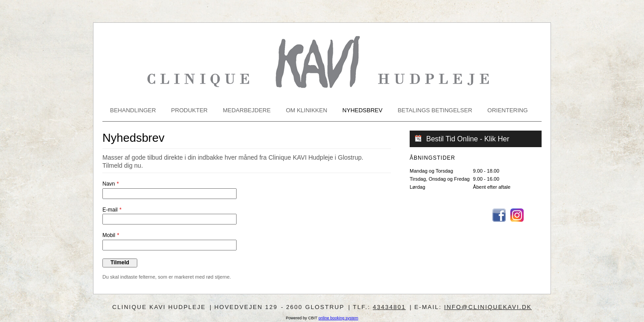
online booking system (338, 318)
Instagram (517, 215)
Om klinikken (306, 110)
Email (535, 215)
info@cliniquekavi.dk (488, 307)
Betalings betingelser (435, 110)
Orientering (508, 110)
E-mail (110, 210)
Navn (109, 184)
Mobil (109, 235)
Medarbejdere (247, 110)
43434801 (390, 307)
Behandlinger (133, 110)
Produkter (190, 110)
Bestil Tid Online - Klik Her (468, 139)
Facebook (499, 215)
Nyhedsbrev (363, 110)
